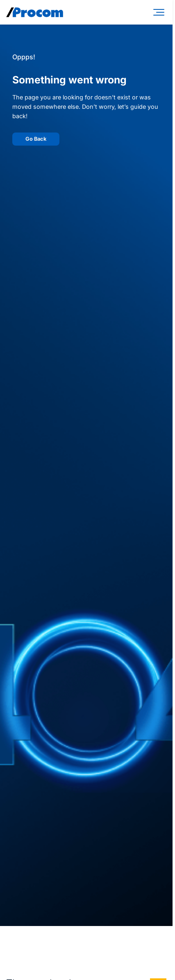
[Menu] (160, 12)
